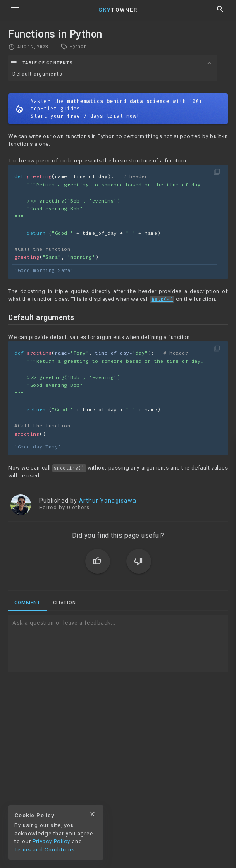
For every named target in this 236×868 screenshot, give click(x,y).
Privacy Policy (51, 841)
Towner (118, 10)
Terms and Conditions (45, 850)
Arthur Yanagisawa (108, 501)
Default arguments (37, 74)
